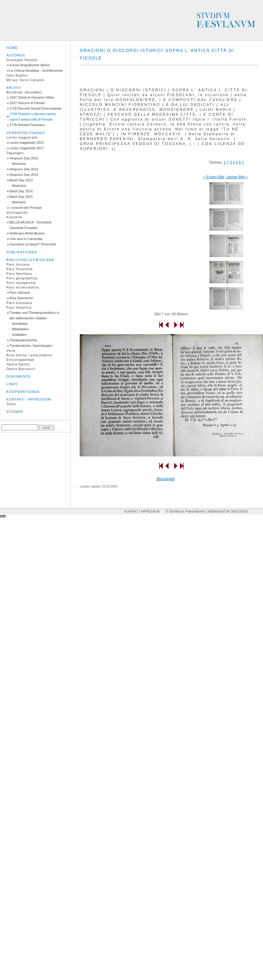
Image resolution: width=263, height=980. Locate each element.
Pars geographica (22, 278)
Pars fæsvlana (19, 274)
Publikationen (22, 252)
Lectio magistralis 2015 (27, 143)
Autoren (16, 55)
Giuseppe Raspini (22, 60)
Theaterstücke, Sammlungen (31, 346)
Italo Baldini (17, 75)
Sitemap (15, 412)
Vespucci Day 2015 (24, 175)
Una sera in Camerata (26, 239)
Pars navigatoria (21, 283)
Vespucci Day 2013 (24, 158)
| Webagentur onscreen (226, 512)
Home (12, 48)
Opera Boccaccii (21, 369)
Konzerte (14, 217)
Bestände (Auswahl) (24, 92)
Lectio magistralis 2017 (27, 148)
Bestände (166, 479)
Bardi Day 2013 (21, 180)
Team (11, 404)
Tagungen (15, 153)
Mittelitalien (20, 329)
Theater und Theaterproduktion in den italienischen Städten (34, 315)
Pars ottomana (19, 303)
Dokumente (18, 376)
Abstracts (19, 164)
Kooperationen (23, 392)
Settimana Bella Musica (27, 233)
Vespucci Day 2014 (24, 169)
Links (12, 384)
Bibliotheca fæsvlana (30, 260)
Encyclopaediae (20, 360)
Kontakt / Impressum (29, 399)
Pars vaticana (20, 292)
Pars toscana (18, 264)
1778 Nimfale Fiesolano (27, 125)
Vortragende (17, 212)
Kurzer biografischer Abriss (29, 65)
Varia (11, 350)
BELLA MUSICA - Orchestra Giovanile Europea (30, 225)
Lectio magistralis (22, 137)
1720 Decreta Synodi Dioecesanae (35, 108)
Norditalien (20, 324)
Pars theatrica (19, 307)
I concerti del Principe (26, 208)
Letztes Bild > (237, 177)
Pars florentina (20, 269)
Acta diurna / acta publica (29, 355)
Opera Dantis (18, 364)
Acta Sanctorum (21, 298)
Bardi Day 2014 (21, 191)
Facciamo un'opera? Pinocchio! (33, 244)
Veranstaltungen (26, 133)
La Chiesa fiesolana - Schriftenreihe (36, 71)
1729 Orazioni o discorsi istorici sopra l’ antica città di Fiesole (33, 117)
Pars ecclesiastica (23, 287)
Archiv (14, 88)
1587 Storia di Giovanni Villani (32, 97)
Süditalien (19, 335)
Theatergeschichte (23, 340)
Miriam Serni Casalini (26, 80)
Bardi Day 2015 (21, 197)
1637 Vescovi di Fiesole (27, 103)
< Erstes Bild (214, 177)
